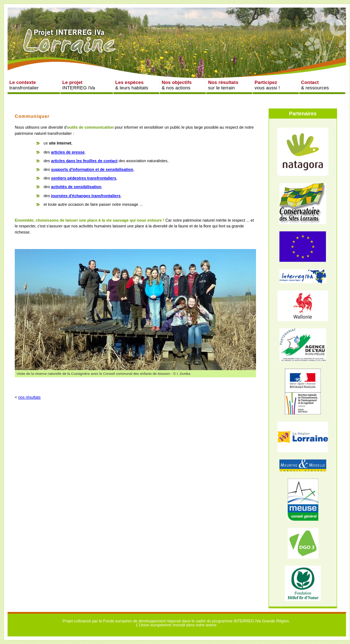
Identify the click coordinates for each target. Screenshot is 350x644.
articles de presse (68, 152)
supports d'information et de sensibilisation (92, 169)
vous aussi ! (267, 85)
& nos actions (177, 85)
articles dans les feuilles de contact (84, 161)
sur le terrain (223, 85)
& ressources (315, 85)
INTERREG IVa (79, 85)
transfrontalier (24, 85)
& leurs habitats (132, 85)
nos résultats (29, 397)
